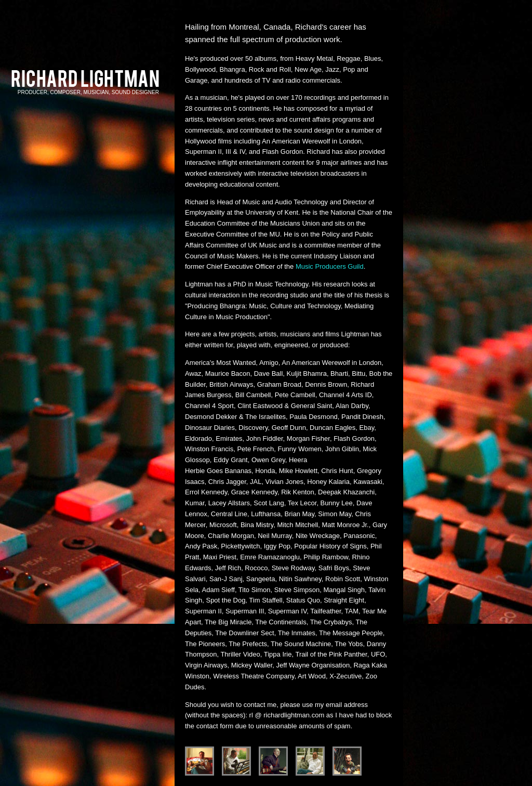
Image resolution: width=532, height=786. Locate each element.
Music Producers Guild (330, 266)
